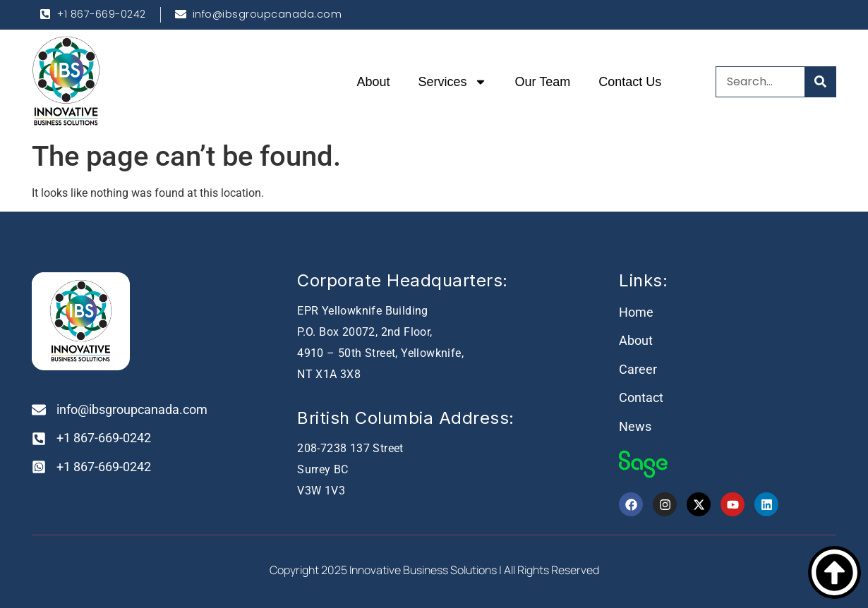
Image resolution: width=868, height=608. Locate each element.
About (374, 82)
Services (453, 82)
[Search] (820, 82)
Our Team (543, 82)
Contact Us (630, 82)
